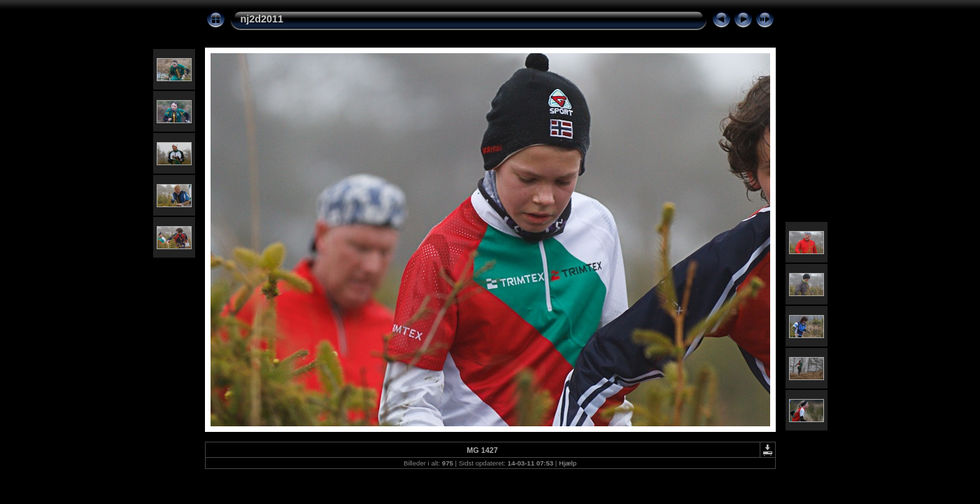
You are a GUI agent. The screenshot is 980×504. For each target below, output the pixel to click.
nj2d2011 (262, 19)
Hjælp (568, 463)
